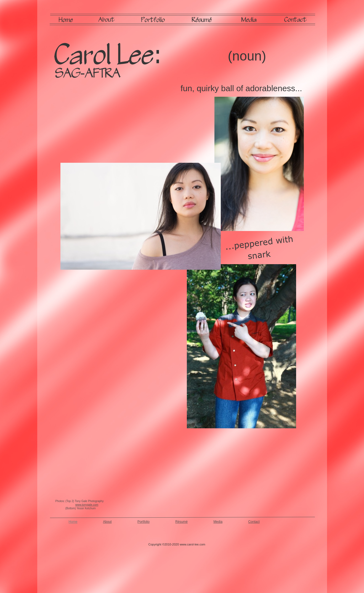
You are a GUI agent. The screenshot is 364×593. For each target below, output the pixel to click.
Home (73, 522)
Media (218, 522)
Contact (254, 522)
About (107, 522)
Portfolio (144, 522)
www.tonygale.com (87, 505)
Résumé (181, 522)
